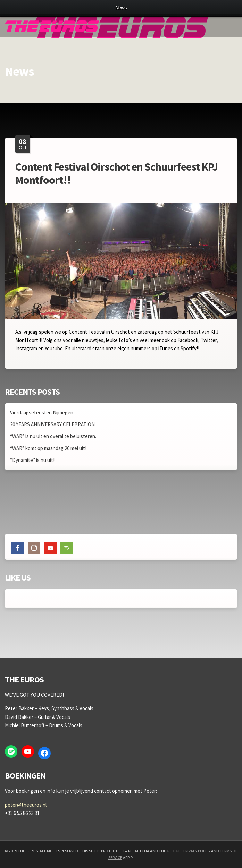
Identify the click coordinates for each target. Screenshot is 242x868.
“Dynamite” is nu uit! (32, 460)
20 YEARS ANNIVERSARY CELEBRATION (52, 424)
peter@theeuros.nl (26, 805)
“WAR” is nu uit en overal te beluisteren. (53, 436)
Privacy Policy (197, 851)
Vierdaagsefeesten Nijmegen (42, 412)
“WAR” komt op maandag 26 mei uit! (48, 448)
